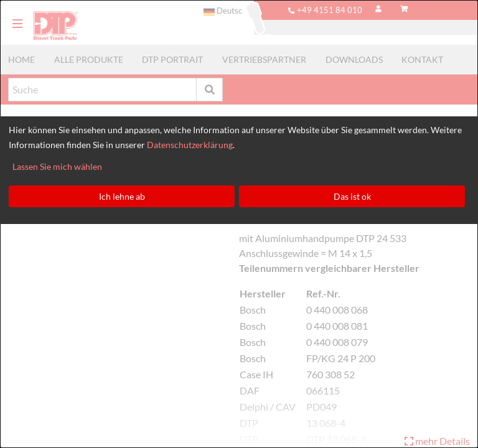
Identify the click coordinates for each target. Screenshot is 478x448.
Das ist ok (352, 196)
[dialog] (239, 224)
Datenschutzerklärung (190, 145)
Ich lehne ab (122, 196)
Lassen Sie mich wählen (57, 166)
